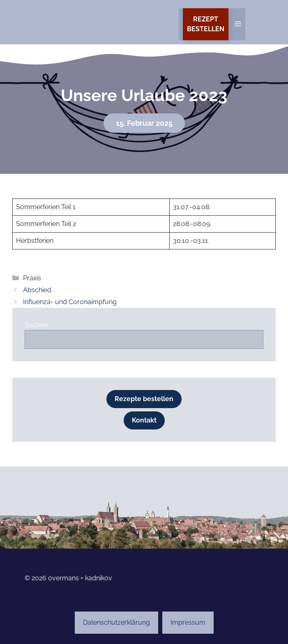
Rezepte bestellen (144, 399)
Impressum (188, 622)
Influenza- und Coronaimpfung (70, 302)
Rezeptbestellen (206, 24)
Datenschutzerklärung (116, 622)
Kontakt (144, 420)
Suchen (36, 325)
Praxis (32, 278)
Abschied (37, 290)
